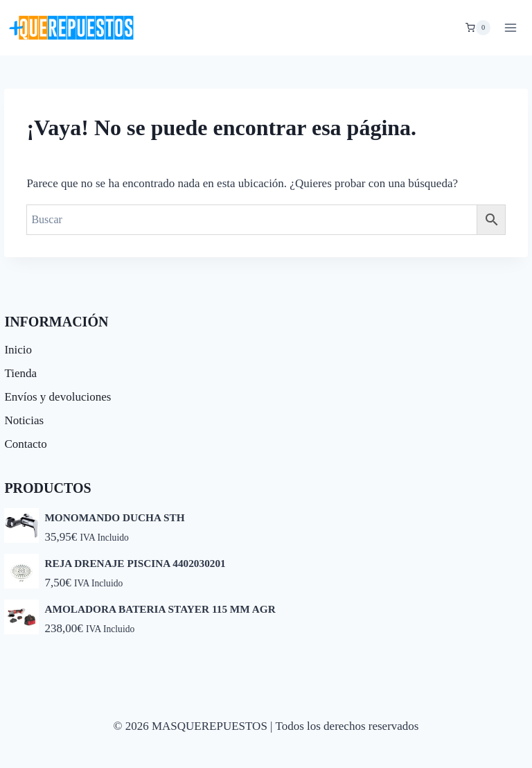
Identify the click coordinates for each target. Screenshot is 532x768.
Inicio (18, 350)
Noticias (24, 420)
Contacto (25, 444)
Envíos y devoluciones (57, 397)
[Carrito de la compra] (478, 28)
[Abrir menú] (510, 27)
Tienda (20, 373)
